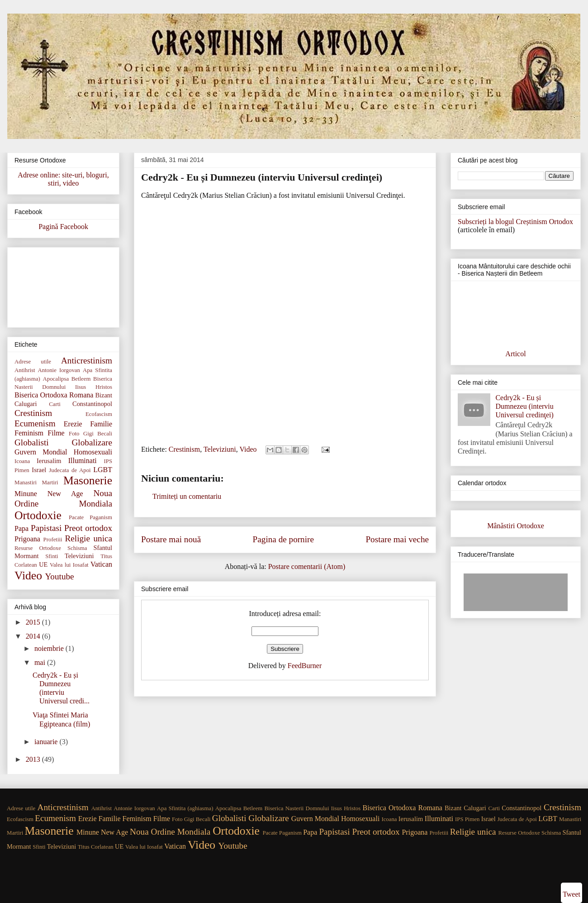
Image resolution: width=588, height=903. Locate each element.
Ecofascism (99, 414)
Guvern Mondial (41, 452)
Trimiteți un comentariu (187, 496)
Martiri (50, 483)
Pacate (76, 517)
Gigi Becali (98, 434)
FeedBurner (305, 666)
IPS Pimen (467, 819)
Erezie (73, 424)
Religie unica (89, 538)
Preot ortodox (88, 528)
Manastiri (26, 483)
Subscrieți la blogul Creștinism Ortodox (515, 222)
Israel (39, 470)
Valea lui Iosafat (69, 565)
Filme (56, 433)
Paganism (101, 517)
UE (43, 564)
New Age (65, 494)
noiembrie (50, 648)
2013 (34, 759)
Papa (21, 528)
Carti (55, 404)
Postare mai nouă (171, 539)
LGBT (103, 470)
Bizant (104, 395)
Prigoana (27, 539)
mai (41, 662)
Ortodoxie (38, 515)
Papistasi (46, 528)
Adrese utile (33, 362)
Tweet (571, 894)
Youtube (59, 576)
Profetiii (53, 540)
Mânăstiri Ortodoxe (516, 526)
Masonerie (88, 480)
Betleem (81, 379)
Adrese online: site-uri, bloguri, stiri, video (63, 179)
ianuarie (47, 742)
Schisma (77, 548)
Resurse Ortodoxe (38, 548)
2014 (34, 636)
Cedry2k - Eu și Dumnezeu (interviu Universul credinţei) (524, 406)
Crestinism (184, 449)
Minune (26, 494)
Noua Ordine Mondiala (170, 832)
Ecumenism (35, 423)
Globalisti (32, 442)
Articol (515, 354)
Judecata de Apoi (70, 470)
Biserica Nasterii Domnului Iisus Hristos (313, 808)
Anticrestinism (87, 361)
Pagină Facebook (63, 227)
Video (248, 449)
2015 (34, 622)
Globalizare (92, 442)
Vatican (101, 564)
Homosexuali (93, 452)
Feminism (29, 433)
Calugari (26, 404)
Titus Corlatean (96, 847)
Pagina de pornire (283, 539)
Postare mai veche (397, 539)
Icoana (22, 461)
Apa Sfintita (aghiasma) (185, 808)
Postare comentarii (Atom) (307, 566)
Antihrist (25, 370)
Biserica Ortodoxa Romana (54, 395)
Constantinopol (92, 404)
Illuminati (83, 461)
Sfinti (52, 556)
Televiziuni (220, 449)
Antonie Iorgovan (59, 370)
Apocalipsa (56, 379)
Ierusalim (49, 461)
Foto (74, 434)
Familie (101, 424)
